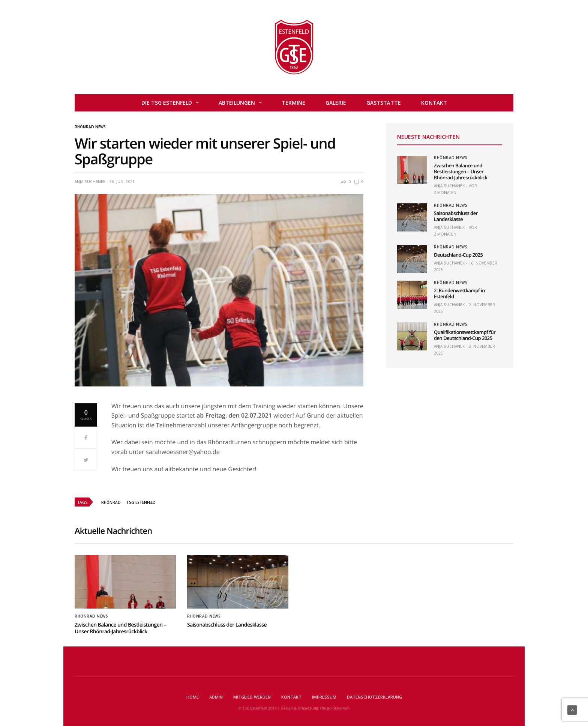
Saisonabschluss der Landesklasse (456, 216)
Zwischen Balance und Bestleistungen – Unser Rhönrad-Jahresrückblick (460, 171)
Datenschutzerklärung (374, 697)
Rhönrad (111, 502)
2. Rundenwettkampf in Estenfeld (459, 293)
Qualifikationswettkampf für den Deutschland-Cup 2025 (465, 335)
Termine (293, 103)
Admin (216, 697)
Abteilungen (237, 103)
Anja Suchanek (90, 182)
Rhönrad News (90, 127)
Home (193, 697)
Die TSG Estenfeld (167, 103)
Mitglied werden (252, 697)
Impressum (324, 697)
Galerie (336, 103)
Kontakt (434, 103)
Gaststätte (384, 103)
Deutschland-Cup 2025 (458, 255)
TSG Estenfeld (141, 502)
